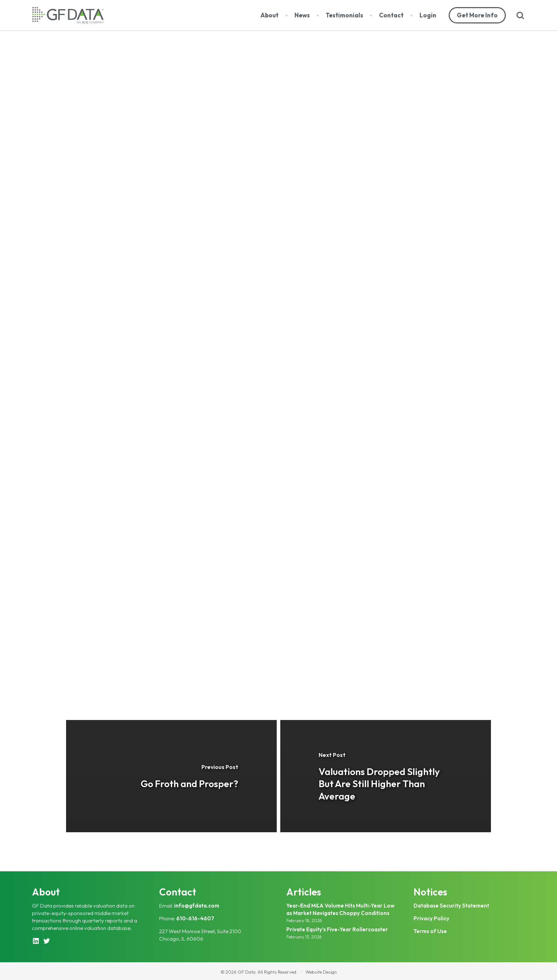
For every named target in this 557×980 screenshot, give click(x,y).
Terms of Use (430, 931)
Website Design (321, 972)
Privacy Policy (431, 918)
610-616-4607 (195, 918)
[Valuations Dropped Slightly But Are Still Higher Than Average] (386, 776)
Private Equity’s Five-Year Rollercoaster (337, 929)
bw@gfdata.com (263, 657)
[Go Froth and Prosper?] (171, 776)
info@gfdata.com (197, 906)
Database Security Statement (451, 906)
